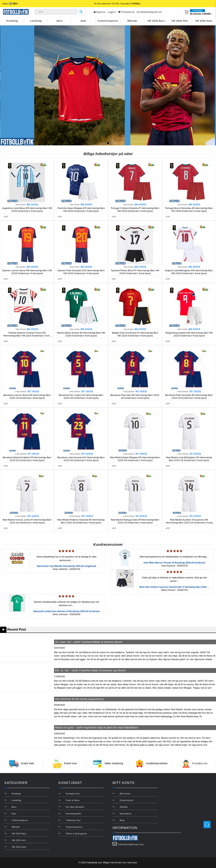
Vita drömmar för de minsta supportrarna (79, 699)
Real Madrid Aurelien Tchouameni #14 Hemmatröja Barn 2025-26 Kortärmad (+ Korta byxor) (189, 523)
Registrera (99, 12)
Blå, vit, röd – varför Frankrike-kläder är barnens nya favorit (90, 670)
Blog (122, 820)
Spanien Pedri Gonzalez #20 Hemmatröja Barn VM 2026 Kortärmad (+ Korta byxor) (81, 272)
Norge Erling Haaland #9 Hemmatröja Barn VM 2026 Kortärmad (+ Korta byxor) (189, 334)
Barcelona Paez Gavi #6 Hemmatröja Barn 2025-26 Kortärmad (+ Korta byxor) (135, 397)
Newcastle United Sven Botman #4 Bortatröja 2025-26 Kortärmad (66, 611)
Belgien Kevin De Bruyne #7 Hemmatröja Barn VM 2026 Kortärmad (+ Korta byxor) (135, 334)
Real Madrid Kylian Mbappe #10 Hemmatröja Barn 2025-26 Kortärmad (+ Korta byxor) (135, 459)
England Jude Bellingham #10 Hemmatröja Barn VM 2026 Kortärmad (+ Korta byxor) (189, 272)
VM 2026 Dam (204, 21)
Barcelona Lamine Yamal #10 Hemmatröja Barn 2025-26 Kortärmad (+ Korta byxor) (27, 397)
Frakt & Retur (73, 800)
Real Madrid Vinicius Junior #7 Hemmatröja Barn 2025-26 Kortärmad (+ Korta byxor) (27, 521)
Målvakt (132, 21)
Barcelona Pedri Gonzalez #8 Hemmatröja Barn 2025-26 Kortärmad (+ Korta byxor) (189, 397)
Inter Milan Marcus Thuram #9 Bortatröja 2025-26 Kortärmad (174, 563)
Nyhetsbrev (126, 814)
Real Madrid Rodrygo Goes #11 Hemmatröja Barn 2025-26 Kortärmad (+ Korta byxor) (135, 521)
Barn (60, 21)
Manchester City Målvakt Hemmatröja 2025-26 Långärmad (66, 566)
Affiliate (124, 807)
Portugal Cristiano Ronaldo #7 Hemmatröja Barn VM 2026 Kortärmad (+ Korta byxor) (135, 210)
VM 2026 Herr (180, 21)
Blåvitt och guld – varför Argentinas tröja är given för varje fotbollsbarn (97, 727)
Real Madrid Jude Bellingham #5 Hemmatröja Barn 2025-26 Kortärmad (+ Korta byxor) (189, 459)
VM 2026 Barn (156, 21)
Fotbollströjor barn (118, 863)
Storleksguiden (74, 814)
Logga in (112, 12)
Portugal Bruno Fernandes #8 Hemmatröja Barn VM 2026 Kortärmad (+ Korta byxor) (189, 210)
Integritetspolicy (74, 827)
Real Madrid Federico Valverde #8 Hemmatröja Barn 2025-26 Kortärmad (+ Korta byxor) (81, 521)
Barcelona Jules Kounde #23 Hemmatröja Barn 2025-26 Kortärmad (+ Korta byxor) (81, 459)
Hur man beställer (75, 807)
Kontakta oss (200, 763)
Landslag (36, 21)
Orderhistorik (127, 800)
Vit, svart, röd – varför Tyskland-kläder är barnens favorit (88, 642)
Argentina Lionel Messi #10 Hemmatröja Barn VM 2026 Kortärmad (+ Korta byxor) (27, 210)
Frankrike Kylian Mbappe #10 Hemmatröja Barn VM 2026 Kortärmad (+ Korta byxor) (81, 210)
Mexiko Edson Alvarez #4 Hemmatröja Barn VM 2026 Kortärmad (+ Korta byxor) (81, 334)
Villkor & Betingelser (76, 834)
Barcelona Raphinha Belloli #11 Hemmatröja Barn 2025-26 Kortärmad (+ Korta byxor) (27, 459)
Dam (83, 21)
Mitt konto (125, 794)
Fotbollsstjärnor (108, 21)
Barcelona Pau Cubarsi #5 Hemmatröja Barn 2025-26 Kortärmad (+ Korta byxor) (81, 397)
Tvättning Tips (73, 820)
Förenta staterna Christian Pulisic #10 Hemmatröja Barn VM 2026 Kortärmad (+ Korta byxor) (27, 336)
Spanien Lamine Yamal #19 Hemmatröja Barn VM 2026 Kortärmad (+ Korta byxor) (27, 272)
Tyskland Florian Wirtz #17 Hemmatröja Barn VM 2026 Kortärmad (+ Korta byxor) (135, 272)
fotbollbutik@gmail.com (149, 12)
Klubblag (12, 21)
